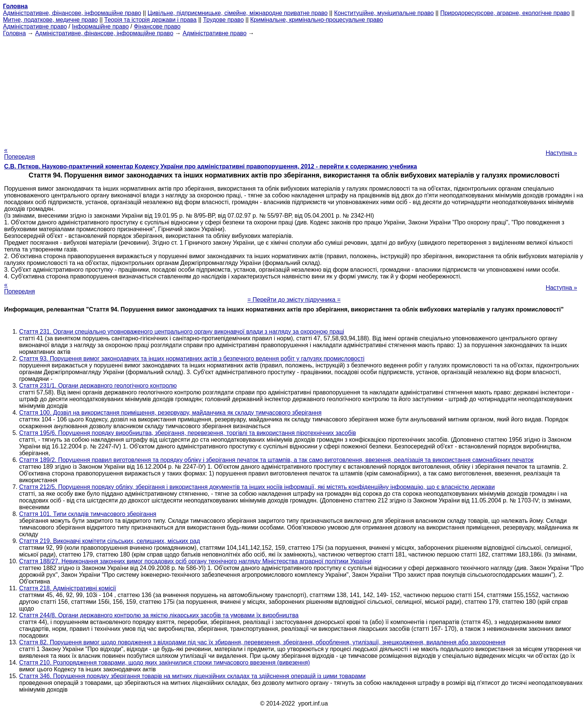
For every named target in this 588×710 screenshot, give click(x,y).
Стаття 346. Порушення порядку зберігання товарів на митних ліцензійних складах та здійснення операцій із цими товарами (192, 676)
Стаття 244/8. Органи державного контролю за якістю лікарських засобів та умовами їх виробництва (159, 615)
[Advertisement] (294, 89)
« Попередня (19, 153)
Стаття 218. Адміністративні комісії (68, 588)
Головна (14, 33)
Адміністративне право (35, 26)
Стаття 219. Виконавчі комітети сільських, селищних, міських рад (109, 541)
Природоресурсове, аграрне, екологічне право (505, 13)
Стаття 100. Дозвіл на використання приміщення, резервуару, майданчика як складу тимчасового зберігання (170, 413)
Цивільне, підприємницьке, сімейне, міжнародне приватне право (238, 13)
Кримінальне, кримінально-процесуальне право (316, 20)
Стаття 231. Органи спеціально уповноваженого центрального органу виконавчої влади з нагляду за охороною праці (182, 332)
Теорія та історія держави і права (150, 20)
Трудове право (223, 20)
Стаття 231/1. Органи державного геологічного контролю (98, 386)
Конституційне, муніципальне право (384, 13)
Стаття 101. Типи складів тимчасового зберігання (88, 514)
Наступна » (561, 153)
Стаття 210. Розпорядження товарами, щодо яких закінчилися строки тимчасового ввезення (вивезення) (164, 663)
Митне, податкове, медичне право (50, 20)
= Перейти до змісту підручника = (294, 300)
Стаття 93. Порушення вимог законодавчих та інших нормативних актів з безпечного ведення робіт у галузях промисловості (192, 359)
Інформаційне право (100, 26)
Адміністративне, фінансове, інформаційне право (72, 13)
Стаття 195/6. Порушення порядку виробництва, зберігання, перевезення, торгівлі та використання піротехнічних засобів (187, 433)
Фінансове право (157, 26)
